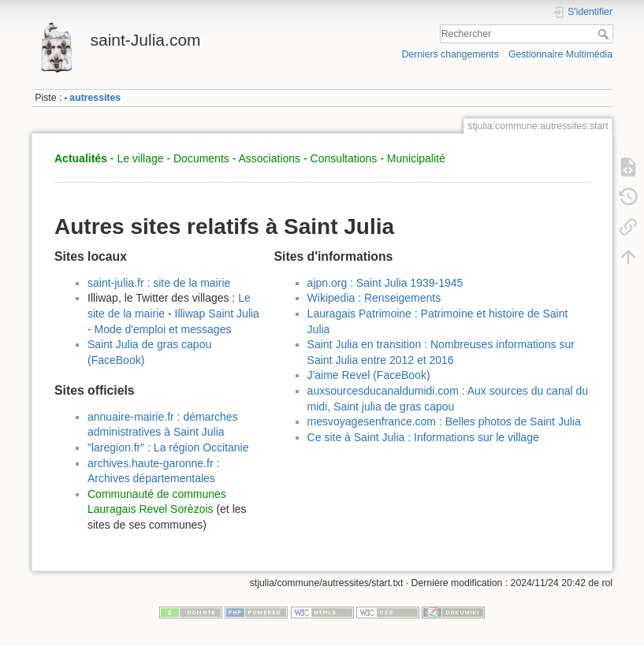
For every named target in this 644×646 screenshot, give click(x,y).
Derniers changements (450, 54)
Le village (140, 158)
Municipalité (416, 158)
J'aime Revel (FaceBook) (369, 375)
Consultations (344, 158)
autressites (95, 98)
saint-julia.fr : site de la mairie (159, 283)
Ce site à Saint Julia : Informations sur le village (423, 437)
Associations (269, 158)
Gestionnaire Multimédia (560, 54)
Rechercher (605, 34)
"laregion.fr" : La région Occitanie (168, 447)
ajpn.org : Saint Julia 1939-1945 (385, 283)
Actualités (81, 158)
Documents (201, 158)
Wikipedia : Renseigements (374, 298)
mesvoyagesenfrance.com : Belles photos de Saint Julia (444, 421)
